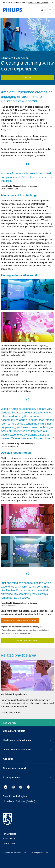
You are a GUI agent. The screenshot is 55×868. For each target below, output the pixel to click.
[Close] (52, 2)
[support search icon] (42, 10)
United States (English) (39, 3)
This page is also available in (14, 3)
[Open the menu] (50, 10)
